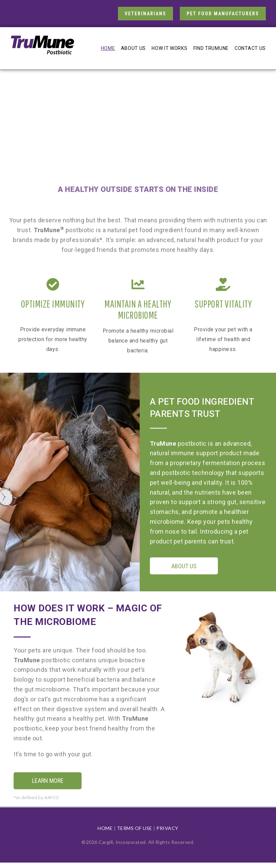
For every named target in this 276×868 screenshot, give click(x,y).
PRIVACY (167, 828)
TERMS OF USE (135, 828)
